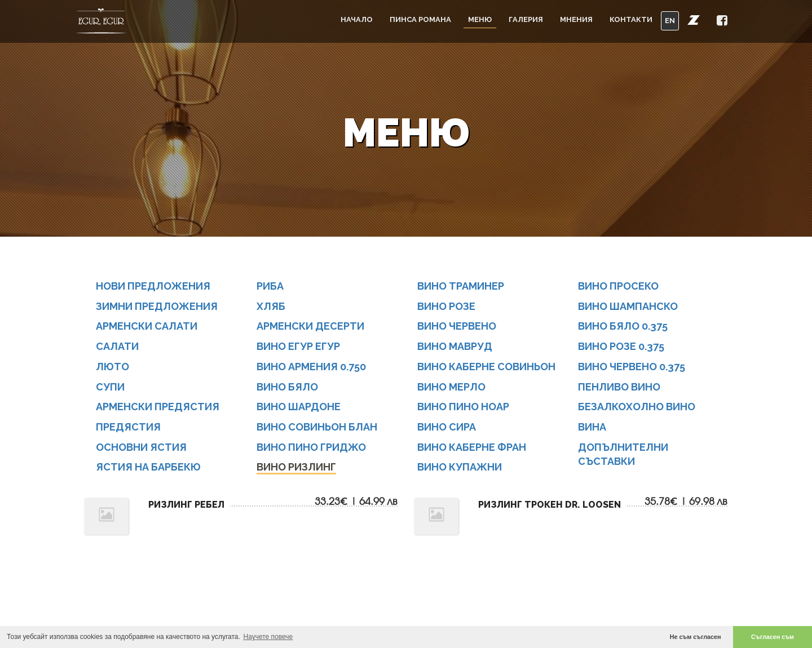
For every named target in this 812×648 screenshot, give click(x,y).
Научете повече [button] (268, 637)
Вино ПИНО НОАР (463, 407)
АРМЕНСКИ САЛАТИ (147, 327)
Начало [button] (357, 19)
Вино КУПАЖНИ (460, 467)
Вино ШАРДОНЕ (299, 407)
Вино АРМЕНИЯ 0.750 (311, 367)
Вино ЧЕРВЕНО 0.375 (632, 367)
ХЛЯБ (271, 306)
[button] (694, 20)
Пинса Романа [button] (420, 19)
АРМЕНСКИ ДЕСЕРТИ (310, 327)
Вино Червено (457, 327)
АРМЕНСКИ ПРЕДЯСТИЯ (158, 407)
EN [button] (670, 21)
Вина (592, 427)
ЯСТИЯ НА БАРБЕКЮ (148, 467)
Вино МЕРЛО (451, 387)
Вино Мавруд (455, 346)
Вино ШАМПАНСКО (628, 306)
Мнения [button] (576, 19)
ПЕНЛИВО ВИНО (619, 387)
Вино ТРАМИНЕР (461, 286)
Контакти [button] (631, 19)
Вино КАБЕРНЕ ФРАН (472, 447)
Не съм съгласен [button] (696, 637)
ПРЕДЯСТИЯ (128, 427)
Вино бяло (287, 387)
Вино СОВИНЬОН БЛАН (317, 427)
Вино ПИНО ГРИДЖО (311, 447)
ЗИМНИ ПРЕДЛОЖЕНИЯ (157, 306)
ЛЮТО (112, 367)
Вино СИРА (447, 427)
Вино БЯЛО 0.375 (623, 327)
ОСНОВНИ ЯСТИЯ (141, 447)
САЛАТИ (117, 346)
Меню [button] (480, 19)
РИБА (270, 286)
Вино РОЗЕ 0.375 (621, 346)
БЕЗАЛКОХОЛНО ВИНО (637, 407)
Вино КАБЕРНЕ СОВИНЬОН (486, 367)
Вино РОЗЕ (446, 306)
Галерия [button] (526, 19)
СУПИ (110, 387)
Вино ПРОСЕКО (618, 286)
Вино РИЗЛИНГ (296, 467)
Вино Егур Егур (298, 346)
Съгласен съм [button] (773, 637)
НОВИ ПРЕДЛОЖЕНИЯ (153, 286)
